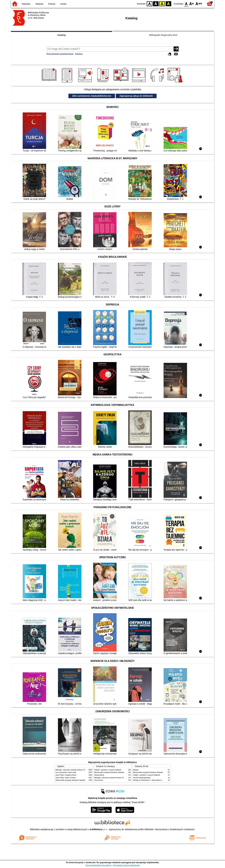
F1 (192, 4)
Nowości (26, 4)
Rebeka (136, 770)
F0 (186, 4)
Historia (39, 4)
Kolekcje (79, 54)
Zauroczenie (99, 780)
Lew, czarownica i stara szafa (66, 772)
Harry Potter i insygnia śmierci (66, 775)
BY (168, 4)
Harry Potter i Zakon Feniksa (65, 778)
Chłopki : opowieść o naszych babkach (108, 770)
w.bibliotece (97, 829)
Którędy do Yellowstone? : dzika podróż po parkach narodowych (155, 780)
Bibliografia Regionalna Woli (163, 35)
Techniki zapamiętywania (142, 778)
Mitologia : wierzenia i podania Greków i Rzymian (73, 770)
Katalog (61, 35)
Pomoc (52, 4)
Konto (63, 4)
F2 (199, 4)
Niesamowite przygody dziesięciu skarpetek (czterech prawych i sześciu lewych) (83, 780)
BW (156, 4)
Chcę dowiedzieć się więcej (98, 865)
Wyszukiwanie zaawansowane (60, 54)
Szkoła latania (99, 775)
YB (162, 4)
